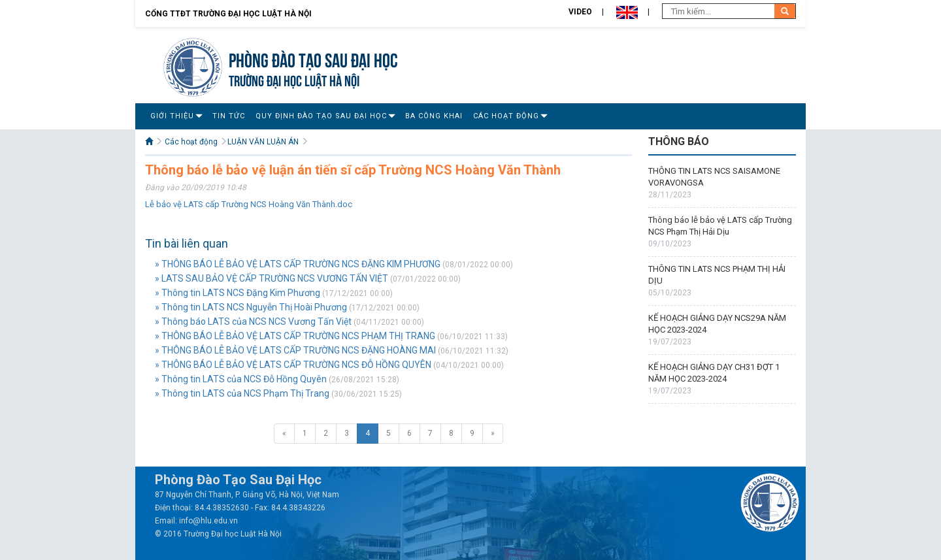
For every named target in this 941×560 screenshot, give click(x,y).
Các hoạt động (506, 116)
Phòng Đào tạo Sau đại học (313, 58)
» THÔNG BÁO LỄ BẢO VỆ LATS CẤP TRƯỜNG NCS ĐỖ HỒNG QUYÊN (293, 365)
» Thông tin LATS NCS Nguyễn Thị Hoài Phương (251, 307)
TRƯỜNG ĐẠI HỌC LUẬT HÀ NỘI (294, 79)
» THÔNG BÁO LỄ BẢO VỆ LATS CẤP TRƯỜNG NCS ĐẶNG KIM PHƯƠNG (298, 264)
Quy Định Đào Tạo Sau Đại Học (321, 116)
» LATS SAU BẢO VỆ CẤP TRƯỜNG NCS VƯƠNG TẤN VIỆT (272, 278)
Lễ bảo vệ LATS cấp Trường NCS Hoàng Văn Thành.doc (249, 204)
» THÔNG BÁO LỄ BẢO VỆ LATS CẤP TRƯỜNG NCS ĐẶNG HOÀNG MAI (295, 350)
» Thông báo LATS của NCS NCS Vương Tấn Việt (253, 321)
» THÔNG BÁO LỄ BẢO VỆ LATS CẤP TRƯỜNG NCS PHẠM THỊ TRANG (295, 336)
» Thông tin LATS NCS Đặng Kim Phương (238, 293)
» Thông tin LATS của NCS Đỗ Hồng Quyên (241, 379)
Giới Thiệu (172, 116)
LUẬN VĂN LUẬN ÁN (263, 142)
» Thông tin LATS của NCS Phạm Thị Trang (242, 393)
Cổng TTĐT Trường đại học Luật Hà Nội (228, 14)
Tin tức (229, 116)
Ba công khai (434, 116)
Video (580, 12)
